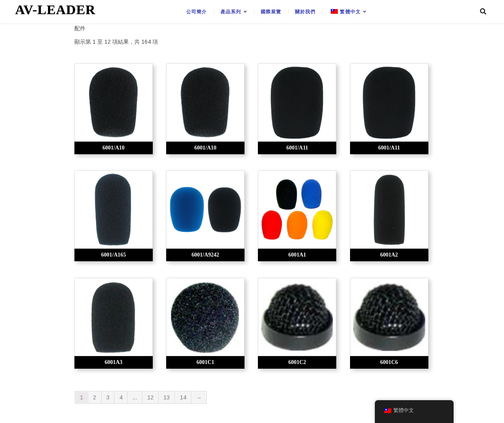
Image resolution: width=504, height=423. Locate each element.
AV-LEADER (55, 10)
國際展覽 (271, 12)
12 (150, 397)
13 (167, 397)
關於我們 (305, 12)
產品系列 (231, 12)
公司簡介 (197, 12)
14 (183, 397)
